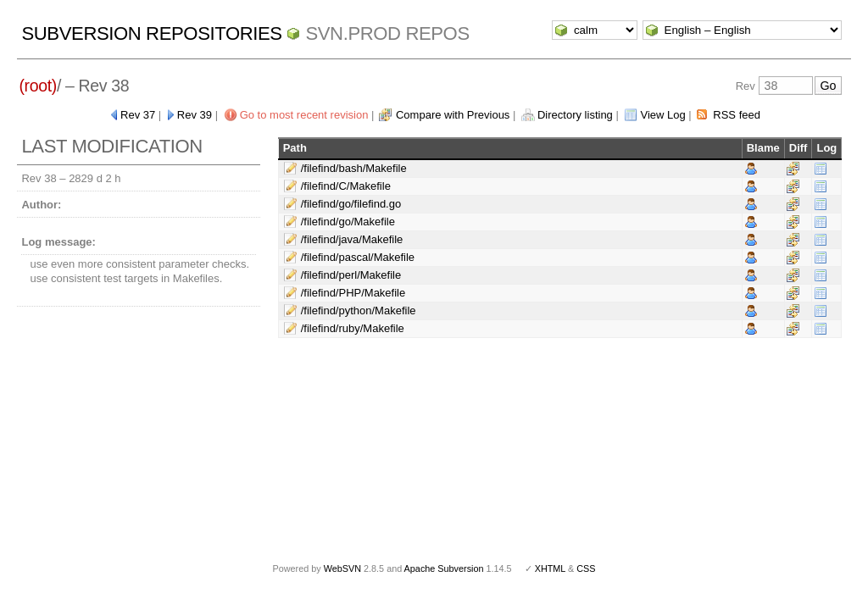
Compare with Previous (453, 115)
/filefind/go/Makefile (348, 222)
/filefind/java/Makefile (352, 239)
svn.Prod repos (387, 33)
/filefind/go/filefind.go (351, 204)
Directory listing (575, 115)
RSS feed (737, 115)
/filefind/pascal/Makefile (358, 257)
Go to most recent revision (304, 115)
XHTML (550, 568)
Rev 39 (195, 115)
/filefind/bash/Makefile (354, 168)
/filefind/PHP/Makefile (353, 293)
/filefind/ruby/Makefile (353, 328)
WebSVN (342, 568)
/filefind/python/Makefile (359, 311)
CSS (586, 568)
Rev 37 (138, 115)
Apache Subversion (444, 568)
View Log (662, 115)
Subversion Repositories (151, 33)
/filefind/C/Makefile (346, 186)
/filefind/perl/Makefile (351, 275)
